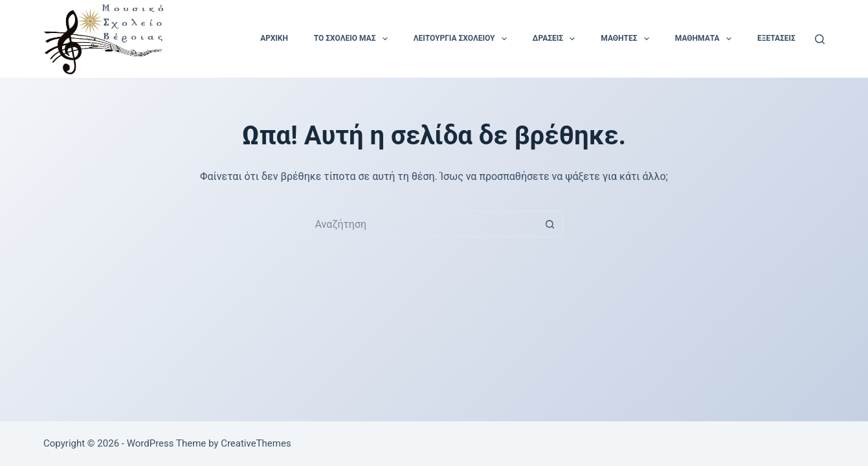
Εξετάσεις (776, 38)
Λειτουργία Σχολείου (463, 39)
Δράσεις (557, 39)
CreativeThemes (256, 443)
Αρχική (274, 38)
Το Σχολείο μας (353, 39)
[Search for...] (421, 224)
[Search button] (550, 224)
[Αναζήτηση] (820, 39)
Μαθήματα (706, 39)
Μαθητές (628, 39)
